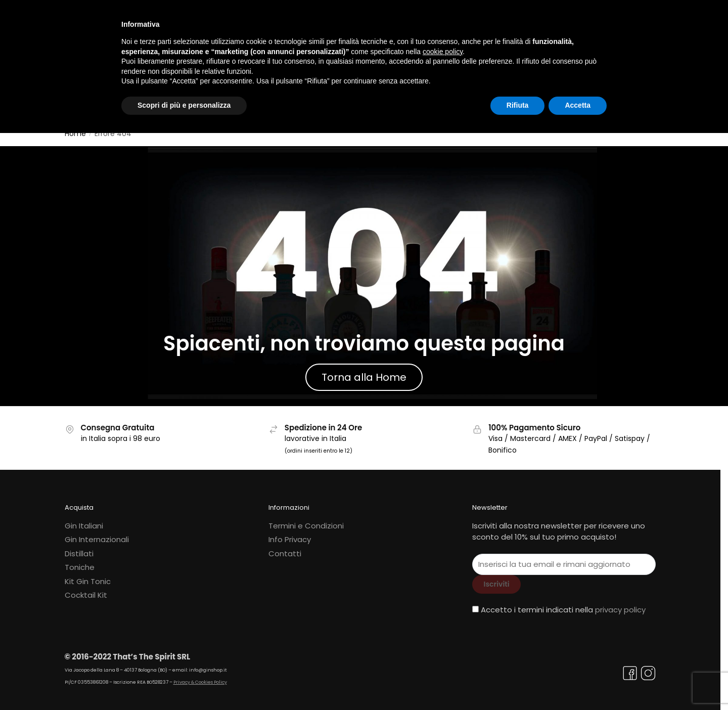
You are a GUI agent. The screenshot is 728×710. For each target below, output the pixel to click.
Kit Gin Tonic (88, 575)
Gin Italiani (84, 520)
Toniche (80, 561)
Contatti (285, 547)
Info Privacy (290, 533)
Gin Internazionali (97, 533)
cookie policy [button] (443, 52)
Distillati (79, 547)
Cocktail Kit (86, 589)
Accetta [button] (578, 105)
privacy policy (620, 604)
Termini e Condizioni (306, 520)
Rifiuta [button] (518, 105)
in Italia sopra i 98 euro (121, 432)
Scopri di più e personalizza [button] (184, 105)
